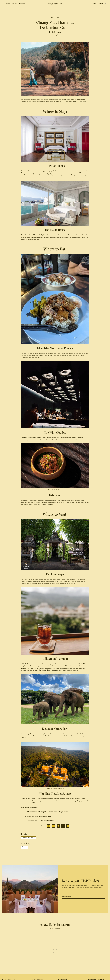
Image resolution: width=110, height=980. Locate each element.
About (95, 4)
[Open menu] (3, 4)
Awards (101, 4)
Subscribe (22, 4)
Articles (14, 4)
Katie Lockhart (55, 32)
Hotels (8, 4)
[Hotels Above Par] (55, 4)
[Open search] (106, 4)
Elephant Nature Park (55, 729)
